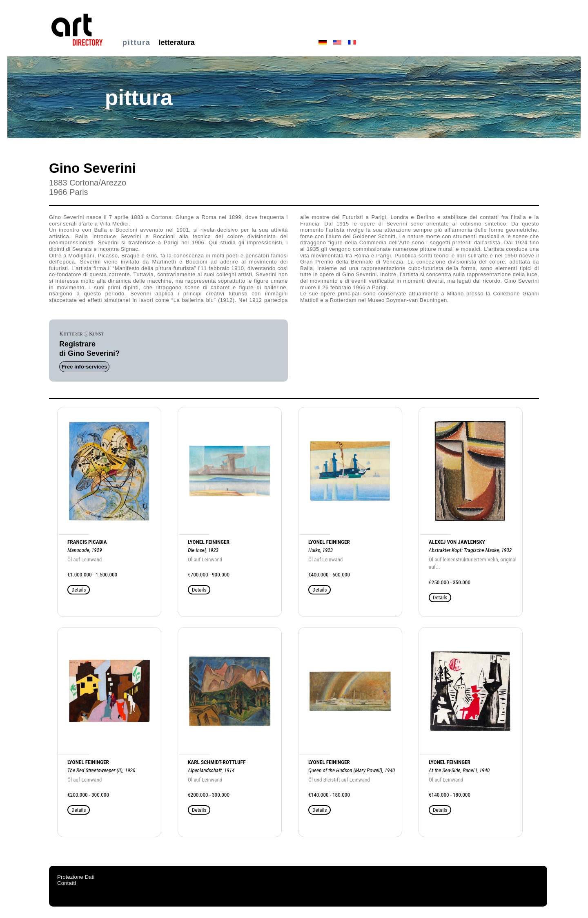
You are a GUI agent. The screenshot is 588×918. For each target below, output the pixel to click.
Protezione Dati (76, 877)
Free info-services (84, 367)
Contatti (67, 883)
